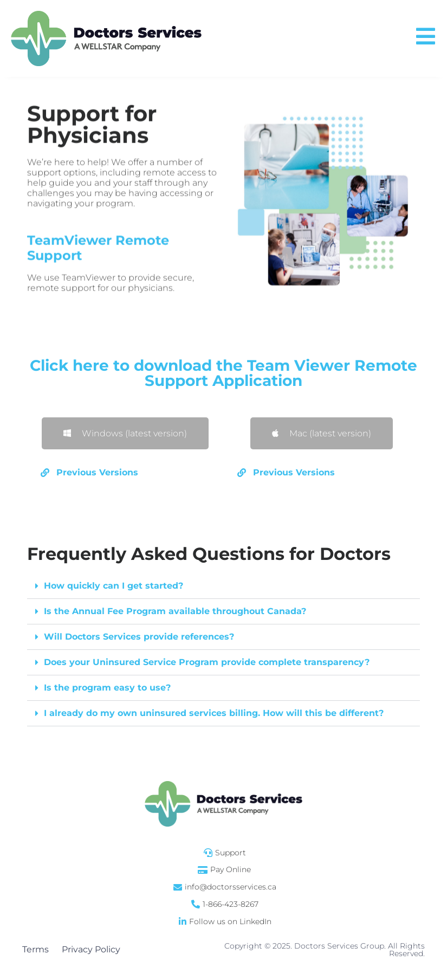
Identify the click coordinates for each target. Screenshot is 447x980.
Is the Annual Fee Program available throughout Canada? (175, 611)
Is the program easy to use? (107, 688)
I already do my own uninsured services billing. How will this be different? (214, 713)
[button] (125, 473)
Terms (35, 949)
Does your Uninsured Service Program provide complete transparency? (207, 662)
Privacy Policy (91, 949)
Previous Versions (97, 472)
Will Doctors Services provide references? (139, 637)
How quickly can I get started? (114, 586)
